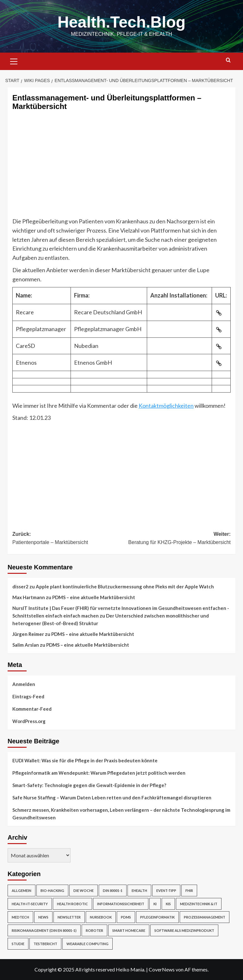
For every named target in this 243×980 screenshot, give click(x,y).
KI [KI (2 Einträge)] (155, 904)
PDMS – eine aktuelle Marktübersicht (94, 597)
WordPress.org (29, 721)
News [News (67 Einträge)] (43, 917)
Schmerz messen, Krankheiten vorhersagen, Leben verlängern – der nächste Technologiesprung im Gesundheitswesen (121, 814)
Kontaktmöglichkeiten (166, 406)
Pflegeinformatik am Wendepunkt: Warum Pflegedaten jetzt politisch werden (99, 773)
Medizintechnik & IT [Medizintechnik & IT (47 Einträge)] (199, 904)
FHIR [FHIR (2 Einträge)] (189, 890)
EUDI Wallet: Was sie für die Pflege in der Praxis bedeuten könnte (85, 760)
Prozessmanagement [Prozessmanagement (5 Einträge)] (205, 917)
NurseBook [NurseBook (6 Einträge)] (101, 917)
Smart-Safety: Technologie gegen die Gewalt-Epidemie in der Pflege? (89, 785)
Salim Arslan (26, 645)
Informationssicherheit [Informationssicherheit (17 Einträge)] (121, 904)
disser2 (20, 586)
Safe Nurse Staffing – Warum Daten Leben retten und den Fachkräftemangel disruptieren (112, 797)
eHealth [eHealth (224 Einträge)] (139, 890)
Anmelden (24, 684)
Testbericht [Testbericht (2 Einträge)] (45, 944)
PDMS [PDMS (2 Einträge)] (126, 917)
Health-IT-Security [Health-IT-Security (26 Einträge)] (30, 904)
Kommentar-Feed (32, 709)
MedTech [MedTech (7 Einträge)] (20, 917)
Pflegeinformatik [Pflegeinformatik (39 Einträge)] (157, 917)
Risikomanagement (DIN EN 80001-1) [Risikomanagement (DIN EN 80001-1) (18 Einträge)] (44, 930)
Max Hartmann (29, 597)
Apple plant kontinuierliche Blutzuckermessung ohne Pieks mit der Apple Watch (125, 586)
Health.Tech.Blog (122, 22)
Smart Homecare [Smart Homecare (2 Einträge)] (129, 930)
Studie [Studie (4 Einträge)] (18, 944)
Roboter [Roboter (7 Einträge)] (94, 930)
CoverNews (162, 969)
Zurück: (67, 539)
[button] (14, 61)
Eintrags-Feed (28, 696)
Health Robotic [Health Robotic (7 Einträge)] (72, 904)
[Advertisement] (121, 169)
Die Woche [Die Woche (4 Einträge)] (84, 890)
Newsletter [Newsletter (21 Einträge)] (69, 917)
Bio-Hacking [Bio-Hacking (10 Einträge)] (52, 890)
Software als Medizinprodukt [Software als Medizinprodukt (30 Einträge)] (184, 930)
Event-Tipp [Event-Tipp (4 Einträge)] (166, 890)
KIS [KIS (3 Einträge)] (168, 904)
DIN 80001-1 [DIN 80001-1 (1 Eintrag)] (113, 890)
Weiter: (176, 539)
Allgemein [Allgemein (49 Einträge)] (22, 890)
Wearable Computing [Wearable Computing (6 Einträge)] (87, 944)
